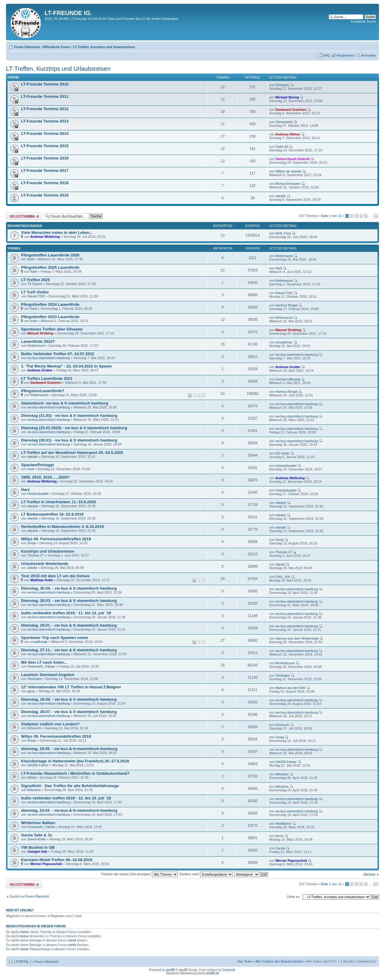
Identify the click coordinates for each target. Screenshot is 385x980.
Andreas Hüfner (288, 134)
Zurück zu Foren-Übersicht (29, 896)
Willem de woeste (288, 171)
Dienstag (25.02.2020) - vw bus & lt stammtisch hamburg (74, 428)
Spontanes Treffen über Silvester (52, 329)
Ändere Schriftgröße (372, 46)
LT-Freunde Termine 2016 (45, 158)
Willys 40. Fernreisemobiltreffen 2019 (56, 539)
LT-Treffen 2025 (35, 280)
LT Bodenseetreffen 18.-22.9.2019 (52, 514)
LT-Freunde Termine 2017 (45, 171)
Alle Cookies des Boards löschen (279, 961)
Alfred (32, 777)
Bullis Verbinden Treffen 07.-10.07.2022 (58, 354)
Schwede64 (284, 122)
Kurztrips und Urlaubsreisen (48, 551)
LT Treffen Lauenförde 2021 (47, 378)
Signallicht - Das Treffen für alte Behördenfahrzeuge (70, 786)
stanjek (281, 196)
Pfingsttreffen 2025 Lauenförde (50, 267)
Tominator (35, 679)
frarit (31, 259)
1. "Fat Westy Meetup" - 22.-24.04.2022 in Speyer (67, 366)
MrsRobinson (285, 663)
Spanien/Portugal (37, 465)
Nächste (369, 874)
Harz (25, 490)
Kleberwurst (284, 256)
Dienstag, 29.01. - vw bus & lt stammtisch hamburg (69, 625)
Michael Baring (287, 97)
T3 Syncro (35, 284)
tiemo (280, 836)
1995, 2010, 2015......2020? (45, 477)
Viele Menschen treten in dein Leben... (57, 233)
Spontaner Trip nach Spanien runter (55, 638)
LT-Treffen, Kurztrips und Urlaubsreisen (104, 47)
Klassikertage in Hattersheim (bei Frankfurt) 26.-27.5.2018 (75, 761)
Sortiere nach (206, 874)
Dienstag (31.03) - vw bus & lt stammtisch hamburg (69, 416)
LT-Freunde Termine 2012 (45, 109)
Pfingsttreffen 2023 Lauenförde (50, 317)
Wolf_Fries (283, 233)
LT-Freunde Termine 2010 (45, 84)
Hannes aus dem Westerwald (297, 638)
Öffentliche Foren (56, 47)
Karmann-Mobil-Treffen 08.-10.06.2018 (57, 860)
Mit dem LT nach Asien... (44, 662)
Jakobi (32, 568)
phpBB (171, 970)
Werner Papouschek (46, 864)
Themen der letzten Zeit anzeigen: (139, 874)
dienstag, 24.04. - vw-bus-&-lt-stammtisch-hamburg (69, 810)
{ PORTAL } (23, 962)
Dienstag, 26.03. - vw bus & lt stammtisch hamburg (69, 601)
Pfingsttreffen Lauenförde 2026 (50, 255)
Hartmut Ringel (286, 305)
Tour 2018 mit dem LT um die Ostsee (55, 576)
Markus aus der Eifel (291, 688)
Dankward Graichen (291, 110)
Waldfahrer (283, 823)
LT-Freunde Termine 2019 (45, 195)
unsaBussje (39, 642)
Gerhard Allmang (288, 379)
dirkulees (282, 774)
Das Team (245, 961)
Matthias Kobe (42, 580)
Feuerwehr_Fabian (41, 666)
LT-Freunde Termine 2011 (45, 96)
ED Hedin (283, 453)
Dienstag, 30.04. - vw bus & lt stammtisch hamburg (69, 588)
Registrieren (345, 55)
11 (376, 216)
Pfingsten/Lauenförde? (43, 391)
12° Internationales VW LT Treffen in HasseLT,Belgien (71, 687)
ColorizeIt (229, 970)
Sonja (32, 543)
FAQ (327, 55)
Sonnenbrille (37, 839)
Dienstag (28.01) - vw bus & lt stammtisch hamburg (69, 440)
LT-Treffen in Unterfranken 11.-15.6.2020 (59, 502)
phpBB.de (212, 973)
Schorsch (282, 85)
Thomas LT (36, 555)
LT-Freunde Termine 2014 (45, 133)
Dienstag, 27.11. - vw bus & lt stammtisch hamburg (69, 650)
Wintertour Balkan (38, 823)
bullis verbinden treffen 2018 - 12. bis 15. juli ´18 (66, 798)
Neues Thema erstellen (24, 216)
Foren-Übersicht (27, 47)
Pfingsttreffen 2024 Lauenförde (50, 304)
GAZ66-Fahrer (38, 765)
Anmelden (368, 55)
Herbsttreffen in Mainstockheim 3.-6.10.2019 (62, 527)
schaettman (284, 342)
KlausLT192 (36, 296)
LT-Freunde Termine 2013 (45, 121)
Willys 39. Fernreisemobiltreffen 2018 (56, 736)
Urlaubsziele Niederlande (45, 564)
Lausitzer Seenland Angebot (48, 675)
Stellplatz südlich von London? (50, 724)
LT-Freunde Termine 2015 (45, 146)
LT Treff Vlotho (35, 292)
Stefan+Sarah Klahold (293, 159)
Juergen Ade (37, 851)
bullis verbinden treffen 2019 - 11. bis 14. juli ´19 (66, 613)
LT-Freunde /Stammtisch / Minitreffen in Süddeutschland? (75, 773)
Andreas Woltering (45, 237)
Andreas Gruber (40, 370)
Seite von (331, 216)
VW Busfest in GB (38, 847)
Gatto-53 (282, 147)
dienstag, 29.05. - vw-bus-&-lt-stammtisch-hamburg (69, 749)
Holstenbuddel (286, 466)
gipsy (31, 691)
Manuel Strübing (40, 333)
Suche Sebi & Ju (37, 835)
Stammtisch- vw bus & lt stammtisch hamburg (65, 403)
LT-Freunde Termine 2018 (45, 183)
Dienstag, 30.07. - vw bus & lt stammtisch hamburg (69, 712)
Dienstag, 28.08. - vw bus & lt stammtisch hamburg (69, 699)
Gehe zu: (293, 897)
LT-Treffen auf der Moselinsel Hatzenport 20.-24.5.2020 (72, 453)
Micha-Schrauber (288, 184)
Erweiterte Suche (363, 21)
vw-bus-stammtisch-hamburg (49, 358)
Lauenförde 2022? (38, 341)
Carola (280, 848)
